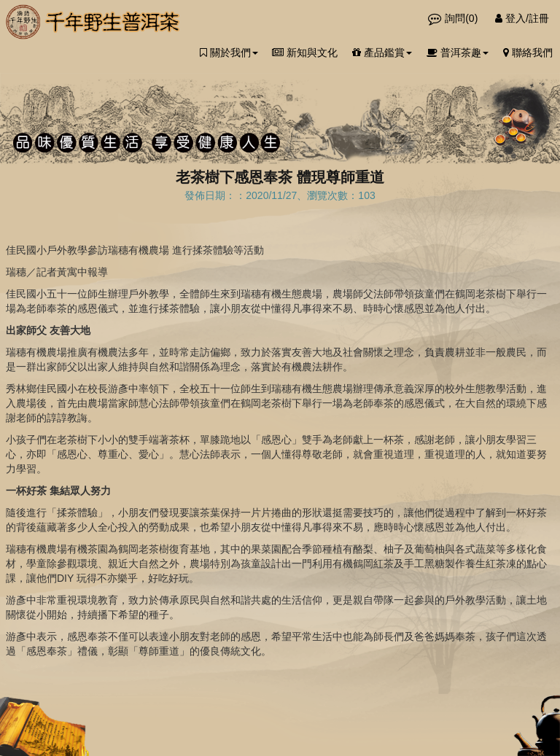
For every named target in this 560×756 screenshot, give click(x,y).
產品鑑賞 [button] (382, 52)
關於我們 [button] (229, 52)
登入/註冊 (522, 18)
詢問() (454, 18)
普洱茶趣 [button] (458, 52)
